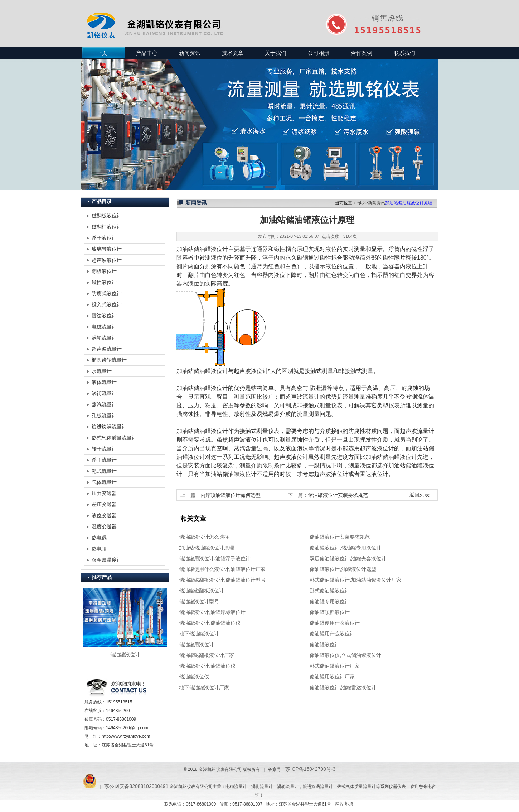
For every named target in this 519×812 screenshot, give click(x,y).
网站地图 (345, 804)
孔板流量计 (104, 415)
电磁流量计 (104, 327)
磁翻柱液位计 (107, 227)
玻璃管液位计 (107, 249)
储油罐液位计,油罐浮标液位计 (212, 612)
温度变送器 (104, 527)
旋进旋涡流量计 (109, 427)
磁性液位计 (104, 282)
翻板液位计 (104, 271)
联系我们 (404, 53)
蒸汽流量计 (104, 404)
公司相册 (319, 53)
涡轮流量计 (104, 338)
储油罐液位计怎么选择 (204, 537)
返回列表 (419, 495)
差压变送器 (104, 504)
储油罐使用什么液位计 (335, 623)
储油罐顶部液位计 (330, 612)
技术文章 (233, 53)
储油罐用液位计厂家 (332, 677)
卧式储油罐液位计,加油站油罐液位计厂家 (355, 580)
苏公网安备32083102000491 (136, 786)
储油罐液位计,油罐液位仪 (207, 666)
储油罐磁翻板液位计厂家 (207, 655)
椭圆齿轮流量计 (109, 360)
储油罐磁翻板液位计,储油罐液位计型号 (222, 580)
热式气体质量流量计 (114, 438)
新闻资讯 (190, 53)
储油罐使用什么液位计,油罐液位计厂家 (222, 569)
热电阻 (99, 549)
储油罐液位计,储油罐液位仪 (210, 623)
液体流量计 (104, 382)
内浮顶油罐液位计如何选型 (231, 495)
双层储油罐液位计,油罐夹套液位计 (348, 558)
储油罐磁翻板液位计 (202, 591)
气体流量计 (104, 482)
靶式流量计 (104, 471)
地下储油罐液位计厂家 (204, 687)
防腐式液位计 (107, 293)
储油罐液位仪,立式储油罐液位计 (345, 655)
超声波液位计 (107, 260)
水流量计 (102, 371)
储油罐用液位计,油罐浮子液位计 (215, 558)
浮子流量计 (104, 460)
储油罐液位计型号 (199, 601)
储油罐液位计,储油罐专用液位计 (345, 548)
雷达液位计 (104, 316)
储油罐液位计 (325, 644)
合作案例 (362, 53)
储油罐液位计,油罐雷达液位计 (343, 687)
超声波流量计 (107, 349)
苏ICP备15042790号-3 (310, 769)
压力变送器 (104, 493)
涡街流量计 (104, 393)
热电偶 (99, 538)
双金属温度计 (107, 560)
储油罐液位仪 (194, 677)
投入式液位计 (107, 304)
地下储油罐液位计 (199, 634)
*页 (104, 53)
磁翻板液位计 (107, 216)
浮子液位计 (104, 238)
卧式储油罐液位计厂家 (335, 666)
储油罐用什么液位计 (332, 634)
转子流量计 (104, 449)
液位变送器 (104, 515)
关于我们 (276, 53)
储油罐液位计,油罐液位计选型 (343, 569)
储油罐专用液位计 (330, 601)
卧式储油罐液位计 (330, 591)
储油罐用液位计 (197, 644)
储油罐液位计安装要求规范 (338, 495)
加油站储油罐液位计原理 (207, 548)
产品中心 (147, 53)
